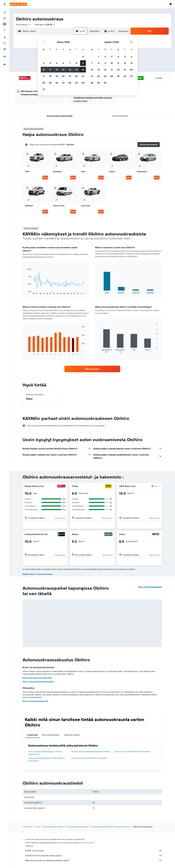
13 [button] (63, 70)
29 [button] (76, 83)
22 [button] (76, 76)
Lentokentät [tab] (32, 735)
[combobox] (23, 25)
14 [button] (70, 70)
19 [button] (57, 76)
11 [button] (50, 70)
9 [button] (83, 63)
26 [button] (57, 83)
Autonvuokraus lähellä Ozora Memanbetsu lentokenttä (47, 759)
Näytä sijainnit (60, 518)
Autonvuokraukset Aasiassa (53, 827)
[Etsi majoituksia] (5, 18)
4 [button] (50, 63)
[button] (5, 4)
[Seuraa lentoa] (5, 43)
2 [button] (83, 57)
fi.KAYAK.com (27, 827)
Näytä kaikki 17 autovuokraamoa (38, 574)
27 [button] (63, 83)
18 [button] (50, 76)
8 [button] (76, 63)
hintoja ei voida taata (86, 843)
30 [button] (83, 83)
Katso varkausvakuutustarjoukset (38, 682)
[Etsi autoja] (5, 24)
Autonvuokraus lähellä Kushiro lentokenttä (89, 758)
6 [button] (63, 63)
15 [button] (76, 70)
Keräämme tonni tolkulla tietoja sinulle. (94, 855)
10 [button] (44, 70)
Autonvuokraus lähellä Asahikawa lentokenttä (90, 752)
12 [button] (57, 70)
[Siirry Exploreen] (5, 37)
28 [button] (70, 83)
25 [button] (50, 83)
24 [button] (44, 83)
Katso (45, 177)
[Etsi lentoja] (5, 13)
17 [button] (44, 76)
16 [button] (83, 70)
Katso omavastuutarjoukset (35, 701)
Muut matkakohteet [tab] (51, 735)
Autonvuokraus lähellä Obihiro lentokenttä (132, 752)
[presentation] (123, 477)
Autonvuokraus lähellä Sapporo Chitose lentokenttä (45, 753)
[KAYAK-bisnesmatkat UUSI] (5, 49)
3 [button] (44, 63)
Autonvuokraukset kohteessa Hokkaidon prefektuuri (110, 827)
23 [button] (83, 76)
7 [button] (70, 63)
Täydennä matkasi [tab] (72, 735)
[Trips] (5, 57)
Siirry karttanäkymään (150, 587)
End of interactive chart (26, 292)
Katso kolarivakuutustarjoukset (37, 678)
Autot (38, 827)
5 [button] (57, 63)
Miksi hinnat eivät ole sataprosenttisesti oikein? (94, 860)
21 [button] (70, 76)
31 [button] (44, 89)
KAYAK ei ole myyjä (94, 851)
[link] (92, 369)
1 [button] (76, 57)
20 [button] (63, 76)
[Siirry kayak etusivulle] (18, 4)
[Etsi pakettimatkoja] (5, 30)
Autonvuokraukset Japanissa (77, 827)
